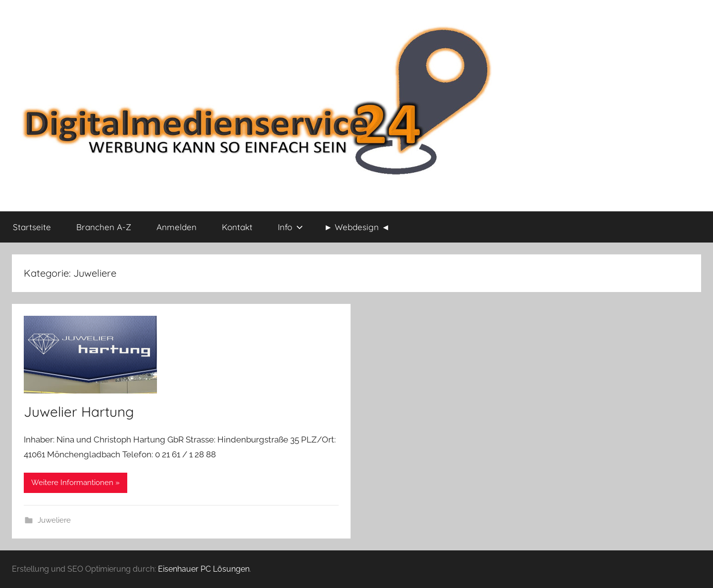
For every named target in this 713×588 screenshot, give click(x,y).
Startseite (32, 227)
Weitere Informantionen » (76, 483)
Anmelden (177, 227)
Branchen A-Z (104, 227)
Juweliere (54, 520)
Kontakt (237, 227)
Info (290, 227)
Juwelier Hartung (79, 412)
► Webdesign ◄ (357, 227)
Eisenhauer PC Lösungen (204, 569)
